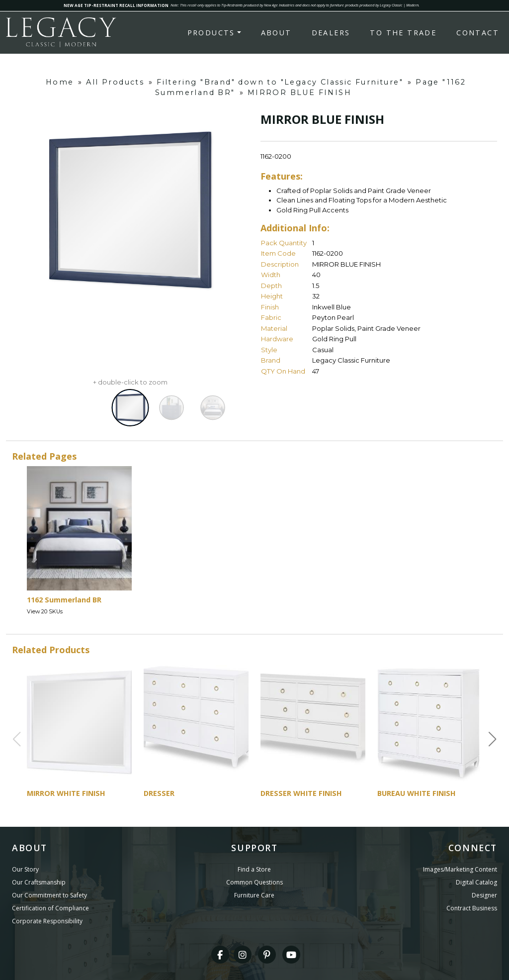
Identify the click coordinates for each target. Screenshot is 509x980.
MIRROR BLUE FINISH (299, 93)
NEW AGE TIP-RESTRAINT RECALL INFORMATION (116, 5)
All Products (115, 82)
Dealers (331, 33)
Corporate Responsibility (47, 921)
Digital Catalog (476, 882)
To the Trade (403, 33)
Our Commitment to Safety (49, 895)
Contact (478, 33)
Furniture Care (254, 895)
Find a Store (254, 869)
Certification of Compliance (50, 908)
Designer (484, 895)
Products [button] (211, 33)
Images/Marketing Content (460, 869)
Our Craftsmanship (39, 882)
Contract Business (472, 908)
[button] (493, 739)
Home (60, 82)
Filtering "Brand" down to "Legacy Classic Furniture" (280, 82)
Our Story (25, 869)
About (276, 33)
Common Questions (254, 882)
